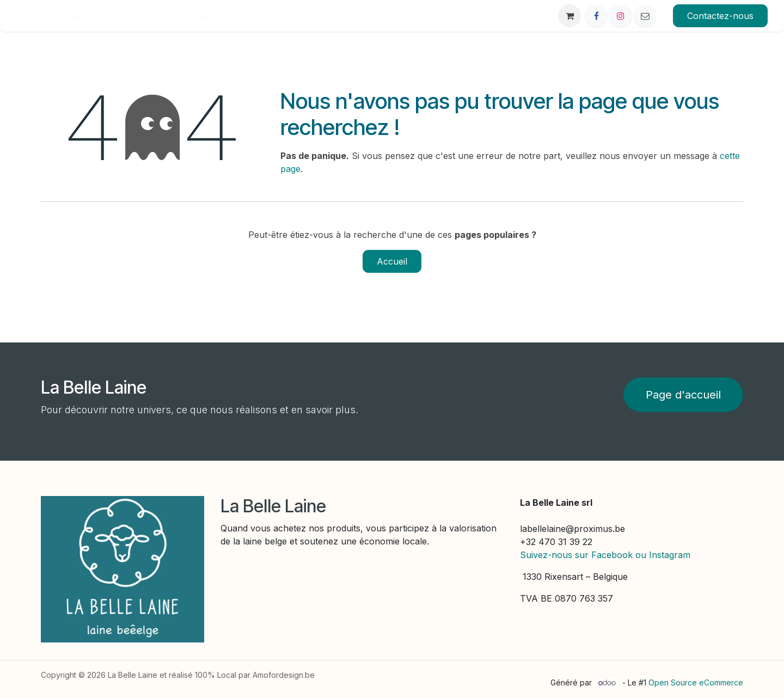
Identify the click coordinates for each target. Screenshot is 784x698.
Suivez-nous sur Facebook (576, 555)
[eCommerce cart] (569, 16)
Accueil (392, 261)
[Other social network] (645, 16)
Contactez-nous (720, 16)
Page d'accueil (683, 395)
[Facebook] (596, 16)
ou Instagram (663, 555)
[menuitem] (65, 16)
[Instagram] (621, 16)
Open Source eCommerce (696, 682)
